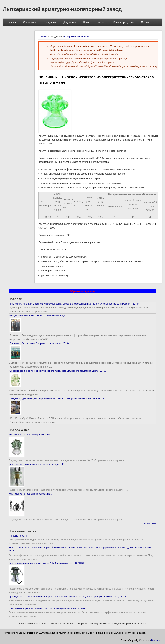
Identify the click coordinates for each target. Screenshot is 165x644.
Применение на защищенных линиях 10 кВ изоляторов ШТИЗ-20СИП (47, 563)
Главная (11, 22)
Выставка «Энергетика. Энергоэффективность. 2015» (39, 343)
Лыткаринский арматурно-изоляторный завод (62, 9)
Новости (101, 22)
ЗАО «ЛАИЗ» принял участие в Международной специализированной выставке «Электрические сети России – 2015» (74, 304)
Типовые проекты (18, 536)
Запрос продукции (124, 22)
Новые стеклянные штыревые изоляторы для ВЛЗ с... (38, 464)
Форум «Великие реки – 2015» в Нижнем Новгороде (38, 316)
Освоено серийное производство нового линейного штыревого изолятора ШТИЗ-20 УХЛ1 (59, 371)
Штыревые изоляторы (76, 36)
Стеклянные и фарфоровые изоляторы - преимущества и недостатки (47, 608)
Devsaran (156, 640)
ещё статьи (150, 523)
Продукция (50, 22)
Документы (69, 22)
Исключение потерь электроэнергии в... (30, 434)
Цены (86, 22)
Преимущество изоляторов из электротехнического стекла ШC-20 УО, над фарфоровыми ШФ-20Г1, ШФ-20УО (70, 597)
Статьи (145, 22)
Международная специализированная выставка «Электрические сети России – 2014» (57, 398)
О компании (30, 22)
